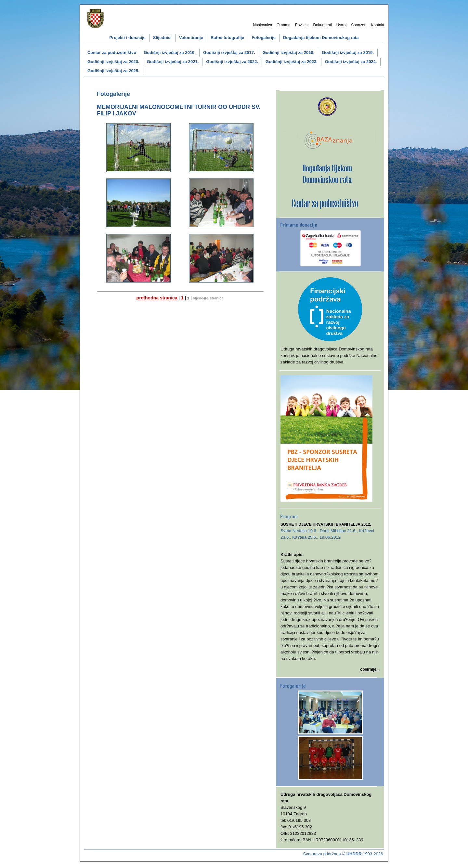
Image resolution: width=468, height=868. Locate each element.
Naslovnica (262, 25)
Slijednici (162, 38)
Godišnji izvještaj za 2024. (351, 62)
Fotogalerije (264, 38)
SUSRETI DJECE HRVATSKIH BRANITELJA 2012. (326, 524)
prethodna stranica (157, 298)
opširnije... (370, 669)
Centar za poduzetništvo (112, 53)
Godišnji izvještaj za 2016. (170, 53)
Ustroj (341, 25)
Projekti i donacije (127, 38)
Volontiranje (191, 38)
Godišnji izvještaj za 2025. (113, 71)
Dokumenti (323, 25)
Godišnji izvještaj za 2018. (289, 53)
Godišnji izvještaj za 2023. (292, 62)
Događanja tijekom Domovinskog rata (321, 38)
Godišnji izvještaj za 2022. (232, 62)
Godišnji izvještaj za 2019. (348, 53)
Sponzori (359, 25)
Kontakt (377, 25)
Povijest (302, 25)
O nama (284, 25)
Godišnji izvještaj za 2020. (113, 62)
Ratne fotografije (227, 38)
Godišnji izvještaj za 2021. (173, 62)
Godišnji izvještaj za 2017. (229, 53)
